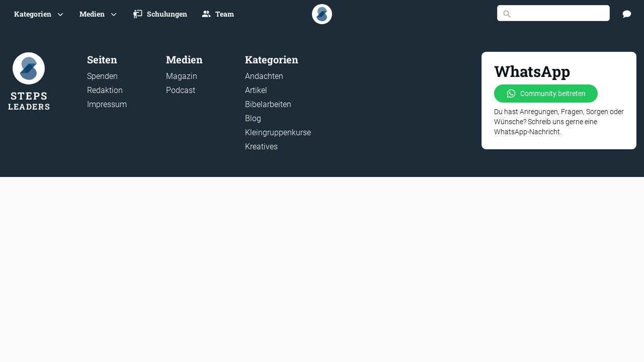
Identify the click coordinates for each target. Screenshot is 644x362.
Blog (253, 118)
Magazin (182, 76)
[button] (40, 14)
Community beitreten (546, 94)
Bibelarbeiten (268, 104)
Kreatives (261, 147)
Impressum (107, 104)
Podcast (181, 90)
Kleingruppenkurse (278, 132)
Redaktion (105, 90)
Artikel (256, 90)
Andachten (264, 76)
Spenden (102, 76)
